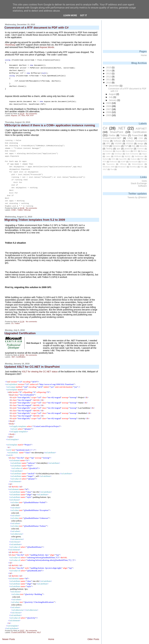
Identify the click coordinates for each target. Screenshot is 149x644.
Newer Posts (9, 633)
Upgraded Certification (20, 327)
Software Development (136, 141)
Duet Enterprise (132, 154)
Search (144, 162)
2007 (109, 109)
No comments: (32, 111)
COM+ (14, 203)
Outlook (134, 159)
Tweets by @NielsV (137, 197)
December (114, 86)
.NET (13, 350)
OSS (113, 159)
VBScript (27, 203)
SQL (134, 146)
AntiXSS (140, 149)
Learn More (70, 16)
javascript (129, 149)
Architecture (107, 151)
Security (143, 146)
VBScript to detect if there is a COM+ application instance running (50, 123)
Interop (106, 141)
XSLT (39, 626)
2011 (109, 79)
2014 (109, 71)
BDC (135, 151)
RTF (32, 113)
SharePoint (31, 626)
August (113, 94)
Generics (117, 146)
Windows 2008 (109, 167)
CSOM (106, 146)
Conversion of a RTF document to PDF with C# (37, 28)
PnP (126, 146)
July (111, 97)
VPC (108, 143)
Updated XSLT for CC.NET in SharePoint (32, 360)
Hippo (145, 154)
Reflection (113, 162)
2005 (109, 115)
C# (19, 113)
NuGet (105, 159)
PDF (28, 113)
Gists (144, 181)
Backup (144, 151)
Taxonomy (111, 164)
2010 (109, 83)
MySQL (128, 156)
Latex (108, 156)
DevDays (118, 154)
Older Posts (93, 633)
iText (23, 113)
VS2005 (118, 143)
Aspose (14, 113)
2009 (109, 103)
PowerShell (137, 135)
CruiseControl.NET (18, 626)
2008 (109, 106)
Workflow (133, 167)
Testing (109, 149)
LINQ (130, 138)
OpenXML (123, 159)
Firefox (112, 135)
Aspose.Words (47, 47)
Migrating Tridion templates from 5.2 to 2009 (35, 213)
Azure (128, 151)
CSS (141, 138)
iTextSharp (10, 45)
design (140, 143)
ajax (118, 149)
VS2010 (130, 143)
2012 (109, 77)
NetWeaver (139, 156)
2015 (109, 67)
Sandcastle (133, 162)
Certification (21, 350)
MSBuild (118, 156)
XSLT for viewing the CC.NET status (40, 365)
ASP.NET (141, 129)
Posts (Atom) (24, 639)
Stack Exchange (139, 183)
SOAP (123, 162)
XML (142, 167)
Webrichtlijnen (138, 164)
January (113, 100)
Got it (83, 16)
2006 (109, 112)
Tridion (20, 203)
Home (51, 633)
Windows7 (122, 167)
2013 (109, 73)
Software (118, 141)
